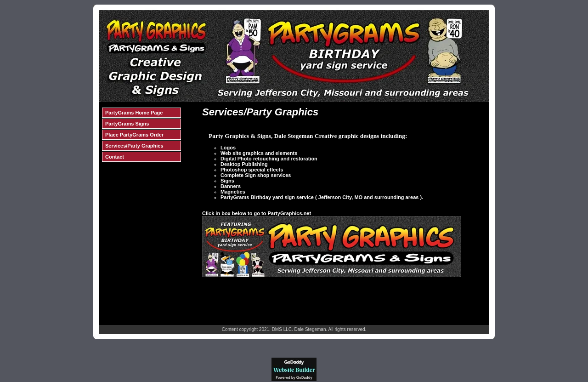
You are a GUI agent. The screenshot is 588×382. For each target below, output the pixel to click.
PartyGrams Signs (127, 124)
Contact (115, 157)
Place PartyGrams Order (134, 135)
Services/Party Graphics (134, 146)
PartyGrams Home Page (134, 113)
